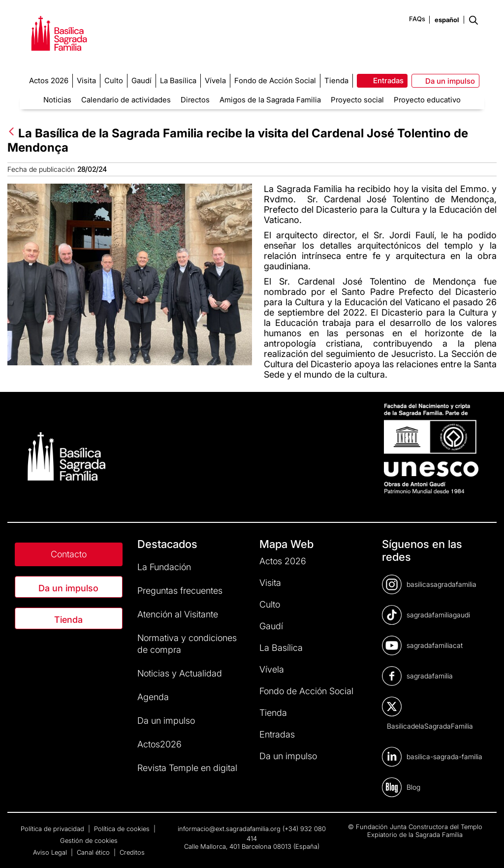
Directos (195, 100)
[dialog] (486, 848)
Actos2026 (159, 744)
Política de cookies (123, 829)
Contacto (69, 554)
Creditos (132, 852)
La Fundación (164, 567)
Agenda (153, 697)
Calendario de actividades (126, 100)
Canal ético (94, 852)
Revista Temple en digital (187, 768)
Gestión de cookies (89, 840)
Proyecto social (357, 100)
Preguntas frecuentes (180, 591)
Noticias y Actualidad (180, 673)
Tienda (68, 620)
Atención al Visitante (178, 614)
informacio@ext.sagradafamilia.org (229, 829)
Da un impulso (68, 588)
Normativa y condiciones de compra (187, 644)
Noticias (57, 100)
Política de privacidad (53, 829)
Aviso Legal (51, 852)
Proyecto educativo (427, 100)
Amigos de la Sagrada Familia (270, 100)
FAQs (417, 19)
